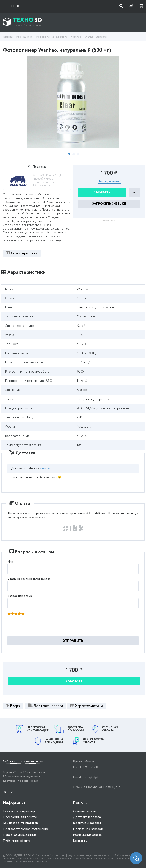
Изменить (46, 469)
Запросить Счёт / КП (109, 204)
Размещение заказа (87, 835)
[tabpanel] (73, 102)
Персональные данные (20, 835)
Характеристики (22, 253)
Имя (10, 562)
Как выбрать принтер (19, 811)
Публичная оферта (17, 841)
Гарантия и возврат (87, 823)
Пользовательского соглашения (30, 861)
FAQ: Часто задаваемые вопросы (23, 762)
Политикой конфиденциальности (63, 858)
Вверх (13, 706)
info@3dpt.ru (92, 777)
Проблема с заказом (88, 829)
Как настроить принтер (20, 823)
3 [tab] (78, 154)
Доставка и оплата (87, 817)
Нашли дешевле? (109, 182)
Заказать (102, 192)
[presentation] (37, 627)
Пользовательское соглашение (26, 829)
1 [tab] (69, 154)
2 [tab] (74, 154)
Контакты (80, 841)
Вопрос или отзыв (20, 596)
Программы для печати (20, 817)
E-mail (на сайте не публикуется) (29, 579)
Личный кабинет (85, 811)
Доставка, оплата (45, 706)
